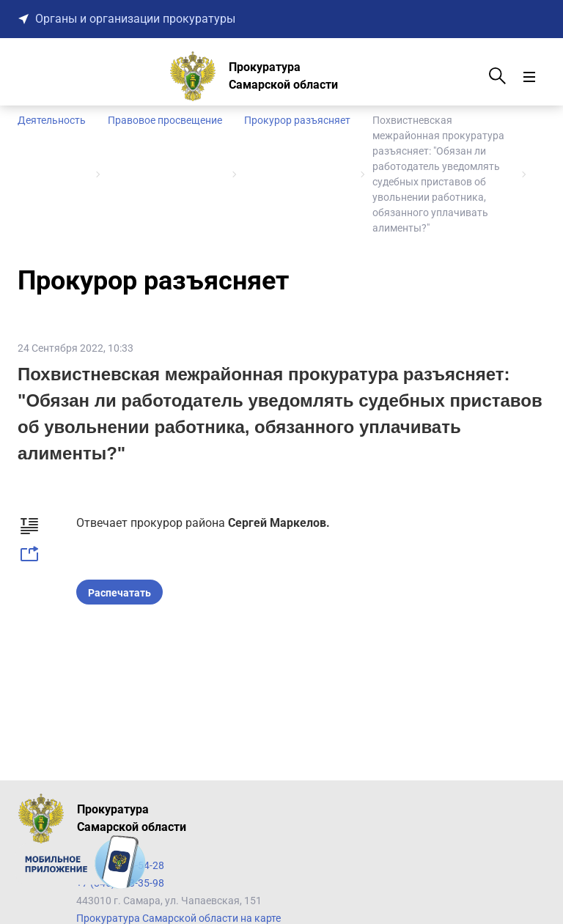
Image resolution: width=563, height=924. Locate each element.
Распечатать (119, 593)
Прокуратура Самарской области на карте (179, 918)
